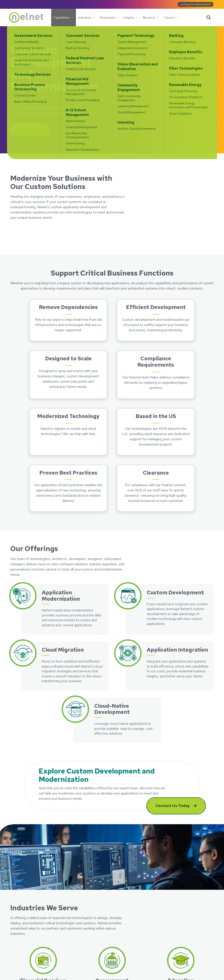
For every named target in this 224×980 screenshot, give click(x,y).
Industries (87, 17)
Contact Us (30, 130)
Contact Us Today (173, 806)
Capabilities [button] (64, 17)
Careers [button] (172, 17)
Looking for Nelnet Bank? (196, 4)
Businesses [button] (110, 17)
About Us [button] (151, 17)
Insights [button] (131, 17)
